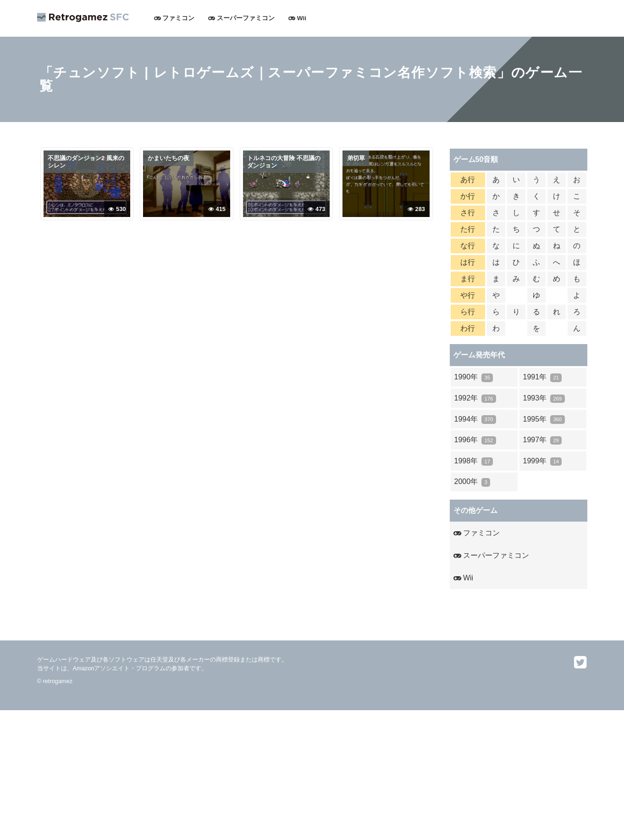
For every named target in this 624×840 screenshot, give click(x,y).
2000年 (472, 482)
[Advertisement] (275, 774)
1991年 (543, 377)
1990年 (474, 377)
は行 (468, 262)
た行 (468, 229)
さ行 (468, 213)
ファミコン (174, 18)
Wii (297, 18)
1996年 (475, 440)
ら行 (468, 312)
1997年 (543, 440)
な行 (468, 246)
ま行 (468, 279)
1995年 (544, 420)
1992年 (475, 398)
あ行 (468, 180)
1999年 (543, 461)
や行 (468, 295)
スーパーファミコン (241, 18)
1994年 (475, 420)
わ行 (468, 328)
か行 (468, 196)
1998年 (474, 461)
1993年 (544, 398)
